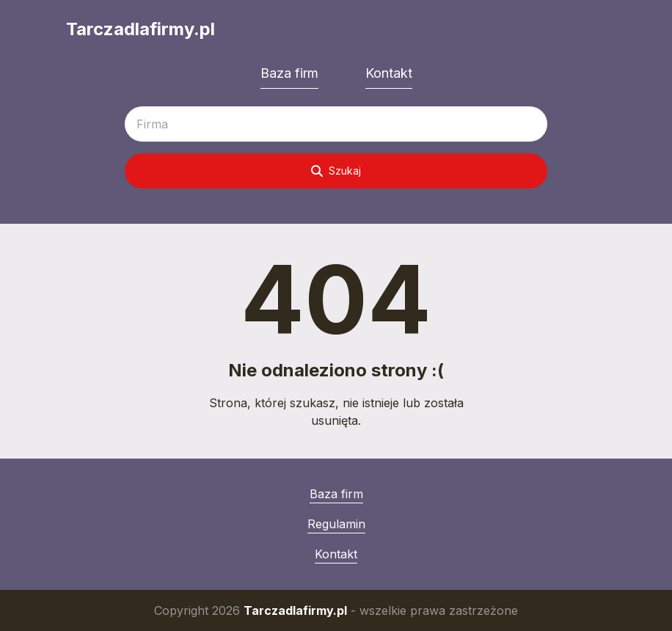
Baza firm (289, 73)
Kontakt (389, 73)
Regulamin (336, 524)
